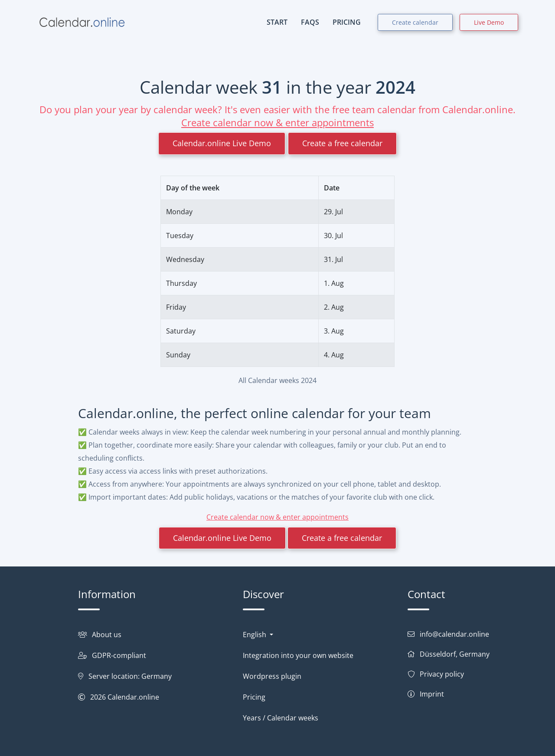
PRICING (347, 22)
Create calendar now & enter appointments (277, 122)
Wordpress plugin (272, 676)
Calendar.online (133, 697)
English (255, 635)
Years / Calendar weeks (281, 718)
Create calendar (415, 22)
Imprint (432, 694)
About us (107, 635)
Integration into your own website (298, 655)
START (277, 22)
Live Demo (489, 22)
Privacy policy (442, 674)
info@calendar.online (454, 634)
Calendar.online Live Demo (222, 143)
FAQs (310, 22)
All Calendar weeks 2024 (277, 380)
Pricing (254, 697)
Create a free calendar (342, 143)
